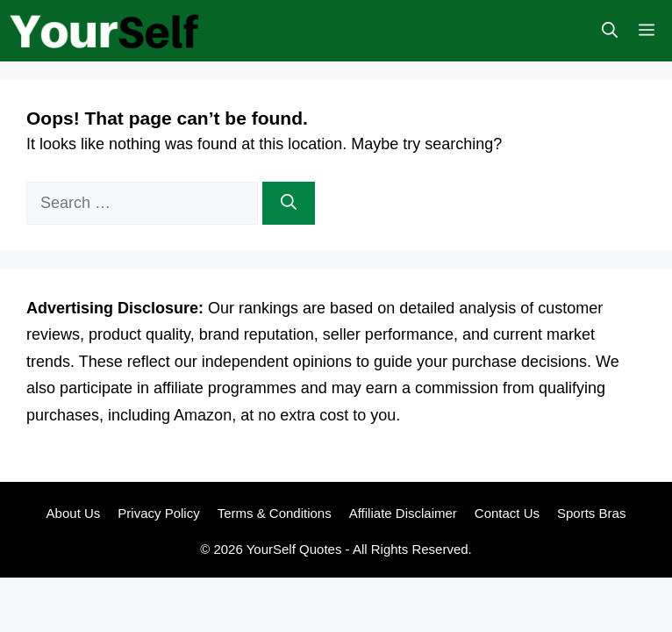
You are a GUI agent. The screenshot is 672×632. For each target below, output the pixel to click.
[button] (610, 31)
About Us (74, 513)
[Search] (289, 203)
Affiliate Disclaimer (403, 513)
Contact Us (507, 513)
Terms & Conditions (275, 513)
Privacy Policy (158, 513)
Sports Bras (591, 513)
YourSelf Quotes (294, 549)
